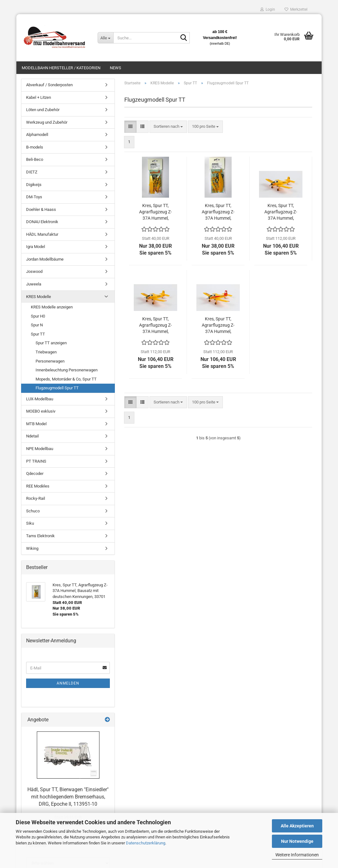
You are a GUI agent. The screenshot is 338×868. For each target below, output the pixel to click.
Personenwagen (50, 361)
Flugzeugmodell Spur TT (57, 388)
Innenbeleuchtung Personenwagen (67, 370)
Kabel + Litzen (39, 97)
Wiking (32, 548)
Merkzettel (296, 9)
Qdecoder (35, 473)
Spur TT (38, 334)
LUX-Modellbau (40, 399)
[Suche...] (105, 38)
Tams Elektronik (40, 536)
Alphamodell (37, 135)
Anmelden (68, 683)
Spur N (37, 325)
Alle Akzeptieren (297, 826)
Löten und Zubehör (43, 110)
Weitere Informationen (297, 855)
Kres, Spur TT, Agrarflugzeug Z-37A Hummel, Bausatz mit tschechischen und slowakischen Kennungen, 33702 (218, 212)
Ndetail (32, 436)
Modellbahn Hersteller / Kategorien (61, 68)
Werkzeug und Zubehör (47, 122)
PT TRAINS (36, 461)
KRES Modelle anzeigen (52, 307)
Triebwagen (46, 352)
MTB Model (36, 424)
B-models (35, 147)
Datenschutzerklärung (146, 843)
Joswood (34, 271)
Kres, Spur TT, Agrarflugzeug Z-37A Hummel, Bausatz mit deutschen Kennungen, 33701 (155, 212)
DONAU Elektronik (42, 222)
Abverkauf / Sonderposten (49, 85)
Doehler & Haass (41, 209)
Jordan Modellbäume (45, 259)
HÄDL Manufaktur (42, 234)
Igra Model (36, 247)
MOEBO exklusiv (41, 411)
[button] (130, 127)
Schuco (33, 511)
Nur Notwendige (297, 841)
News (115, 68)
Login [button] (268, 9)
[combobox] (168, 127)
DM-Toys (34, 197)
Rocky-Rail (36, 498)
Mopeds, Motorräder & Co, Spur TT (66, 379)
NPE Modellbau (40, 449)
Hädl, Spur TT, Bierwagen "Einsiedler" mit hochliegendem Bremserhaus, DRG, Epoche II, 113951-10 (68, 797)
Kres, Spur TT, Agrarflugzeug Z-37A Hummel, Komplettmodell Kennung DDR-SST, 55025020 (281, 212)
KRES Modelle (39, 297)
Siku (30, 523)
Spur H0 (38, 316)
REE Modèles (38, 486)
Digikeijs (34, 185)
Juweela (34, 284)
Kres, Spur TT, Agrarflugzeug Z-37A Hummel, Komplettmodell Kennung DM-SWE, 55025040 (218, 325)
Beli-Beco (35, 159)
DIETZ (32, 172)
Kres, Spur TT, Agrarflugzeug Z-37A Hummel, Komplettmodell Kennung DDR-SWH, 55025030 (155, 325)
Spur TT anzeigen (51, 343)
